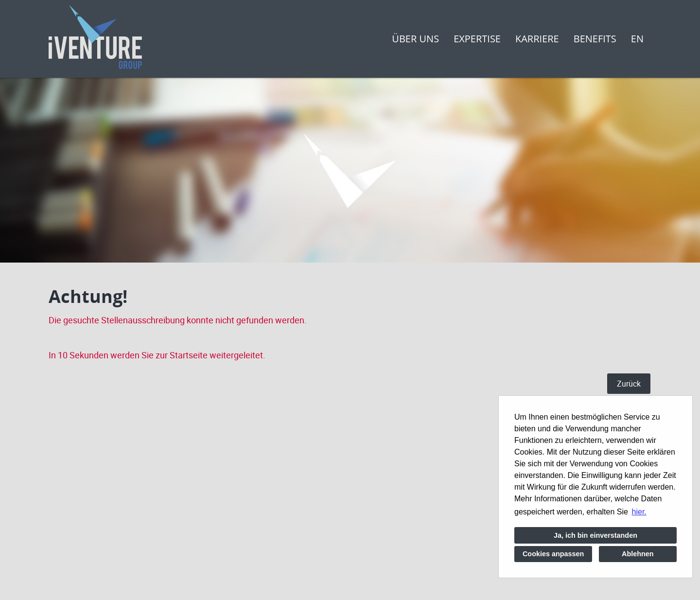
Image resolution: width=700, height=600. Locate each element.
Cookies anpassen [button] (553, 554)
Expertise (477, 39)
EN (637, 39)
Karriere (537, 39)
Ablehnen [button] (638, 554)
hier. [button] (639, 512)
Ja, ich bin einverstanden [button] (595, 535)
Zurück (629, 384)
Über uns (415, 39)
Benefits (595, 39)
